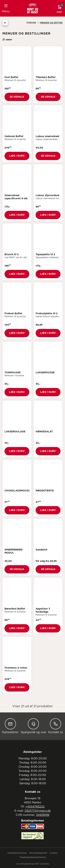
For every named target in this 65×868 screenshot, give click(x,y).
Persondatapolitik (38, 853)
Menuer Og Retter (51, 23)
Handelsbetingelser (17, 853)
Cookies (53, 853)
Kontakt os (56, 726)
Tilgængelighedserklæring (33, 857)
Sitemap (19, 864)
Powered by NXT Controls (35, 864)
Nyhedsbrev (10, 726)
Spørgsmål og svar (33, 726)
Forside (32, 23)
